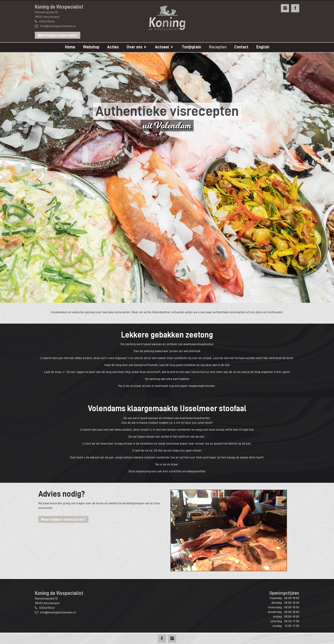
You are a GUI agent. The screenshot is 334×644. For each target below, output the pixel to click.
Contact (241, 47)
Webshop (91, 47)
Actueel (162, 47)
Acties (113, 47)
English (263, 47)
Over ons (135, 47)
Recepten (218, 47)
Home (70, 47)
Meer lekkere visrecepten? (63, 520)
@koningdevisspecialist (58, 35)
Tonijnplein (191, 47)
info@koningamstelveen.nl (58, 26)
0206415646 (47, 21)
